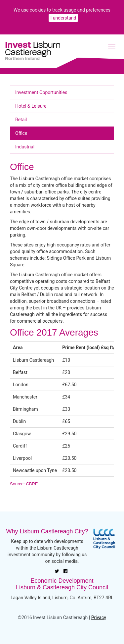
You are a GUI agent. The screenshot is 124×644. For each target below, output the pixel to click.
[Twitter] (57, 571)
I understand (63, 18)
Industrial (25, 147)
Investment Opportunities (41, 92)
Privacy (99, 617)
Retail (21, 120)
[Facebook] (65, 571)
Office (21, 133)
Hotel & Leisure (31, 106)
